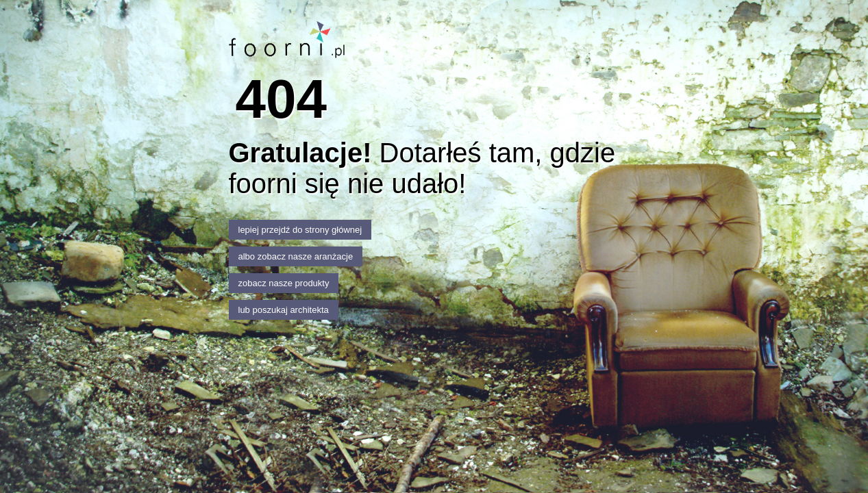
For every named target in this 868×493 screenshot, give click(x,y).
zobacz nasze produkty (284, 283)
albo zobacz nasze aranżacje (296, 256)
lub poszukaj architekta (284, 310)
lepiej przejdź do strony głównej (300, 230)
